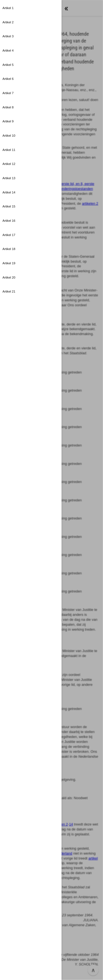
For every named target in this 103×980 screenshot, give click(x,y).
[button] (31, 8)
